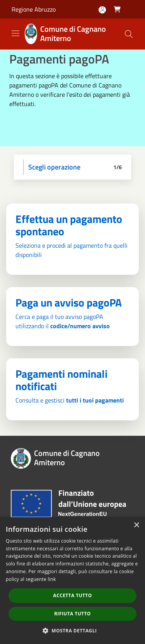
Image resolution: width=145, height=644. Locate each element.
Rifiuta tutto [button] (72, 614)
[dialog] (72, 581)
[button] (73, 630)
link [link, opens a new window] (52, 579)
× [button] (136, 525)
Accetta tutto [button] (72, 595)
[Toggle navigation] (15, 33)
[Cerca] (129, 34)
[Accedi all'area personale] (102, 10)
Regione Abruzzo (34, 9)
